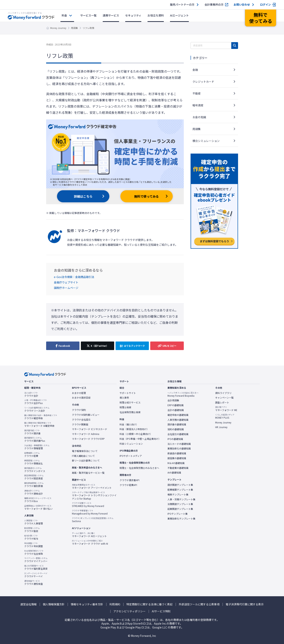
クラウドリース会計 (37, 409)
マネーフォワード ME (226, 409)
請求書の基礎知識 (177, 424)
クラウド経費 (32, 455)
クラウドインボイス (35, 470)
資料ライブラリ (223, 393)
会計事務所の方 (214, 5)
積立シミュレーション (206, 141)
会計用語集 (173, 400)
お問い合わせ (242, 5)
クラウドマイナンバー (36, 560)
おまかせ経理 (79, 393)
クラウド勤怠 (32, 530)
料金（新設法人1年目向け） (134, 429)
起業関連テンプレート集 (180, 509)
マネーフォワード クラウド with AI (90, 542)
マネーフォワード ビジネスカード (90, 429)
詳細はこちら (83, 196)
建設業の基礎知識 (177, 458)
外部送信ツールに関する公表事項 (199, 604)
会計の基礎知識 (176, 410)
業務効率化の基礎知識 (179, 448)
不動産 (197, 93)
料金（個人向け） (129, 424)
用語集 (74, 28)
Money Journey (58, 28)
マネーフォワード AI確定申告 (39, 424)
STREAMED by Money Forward (88, 505)
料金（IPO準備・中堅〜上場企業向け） (140, 439)
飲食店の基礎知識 (177, 453)
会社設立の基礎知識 (178, 434)
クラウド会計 (31, 394)
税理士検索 (125, 407)
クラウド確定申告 (41, 417)
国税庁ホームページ (66, 288)
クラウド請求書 (32, 432)
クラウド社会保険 (34, 552)
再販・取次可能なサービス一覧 (88, 473)
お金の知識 (199, 117)
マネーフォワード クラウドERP (88, 439)
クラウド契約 (79, 410)
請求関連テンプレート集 (180, 485)
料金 (64, 15)
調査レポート (222, 402)
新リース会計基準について (86, 461)
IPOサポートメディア (131, 456)
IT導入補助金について (83, 456)
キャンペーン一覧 (224, 398)
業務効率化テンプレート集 (181, 519)
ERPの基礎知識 (176, 405)
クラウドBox (38, 500)
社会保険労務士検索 (130, 412)
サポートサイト (128, 393)
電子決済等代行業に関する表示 (245, 604)
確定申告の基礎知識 (178, 415)
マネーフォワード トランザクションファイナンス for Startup (94, 496)
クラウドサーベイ (36, 575)
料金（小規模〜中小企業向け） (136, 434)
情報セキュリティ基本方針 (87, 604)
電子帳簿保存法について (85, 451)
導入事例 (124, 398)
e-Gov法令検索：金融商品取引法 (74, 277)
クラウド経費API (128, 485)
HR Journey (221, 427)
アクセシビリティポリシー (129, 611)
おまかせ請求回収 (81, 398)
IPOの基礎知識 (175, 439)
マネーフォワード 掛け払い (38, 507)
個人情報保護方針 (54, 604)
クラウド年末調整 (34, 545)
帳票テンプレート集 (178, 495)
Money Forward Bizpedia (183, 394)
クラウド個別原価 (34, 485)
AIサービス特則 (161, 611)
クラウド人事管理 (34, 522)
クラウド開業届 (80, 424)
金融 (195, 70)
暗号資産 (198, 105)
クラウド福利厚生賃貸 (36, 567)
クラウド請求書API (129, 480)
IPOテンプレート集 (178, 514)
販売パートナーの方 (182, 5)
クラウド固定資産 (34, 477)
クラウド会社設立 (81, 420)
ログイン (265, 5)
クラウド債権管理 (37, 447)
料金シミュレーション (131, 444)
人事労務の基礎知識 (178, 420)
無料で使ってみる (146, 196)
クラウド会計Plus (36, 402)
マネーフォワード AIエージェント (89, 535)
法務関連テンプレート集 (180, 504)
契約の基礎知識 (176, 429)
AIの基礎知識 (174, 473)
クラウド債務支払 (34, 462)
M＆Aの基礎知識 (176, 463)
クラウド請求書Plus (35, 439)
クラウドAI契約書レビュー (86, 415)
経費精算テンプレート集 (180, 490)
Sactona (93, 520)
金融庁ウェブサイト (66, 282)
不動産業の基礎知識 (178, 468)
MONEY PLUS (225, 416)
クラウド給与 (31, 537)
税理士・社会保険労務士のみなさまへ (139, 468)
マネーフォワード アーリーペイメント (92, 486)
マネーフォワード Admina (86, 434)
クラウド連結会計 (34, 492)
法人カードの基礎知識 (179, 444)
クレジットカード (203, 82)
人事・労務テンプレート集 (181, 499)
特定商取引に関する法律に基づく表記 (149, 604)
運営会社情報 (28, 604)
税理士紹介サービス (130, 402)
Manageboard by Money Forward (90, 512)
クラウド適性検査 (34, 582)
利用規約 (115, 604)
